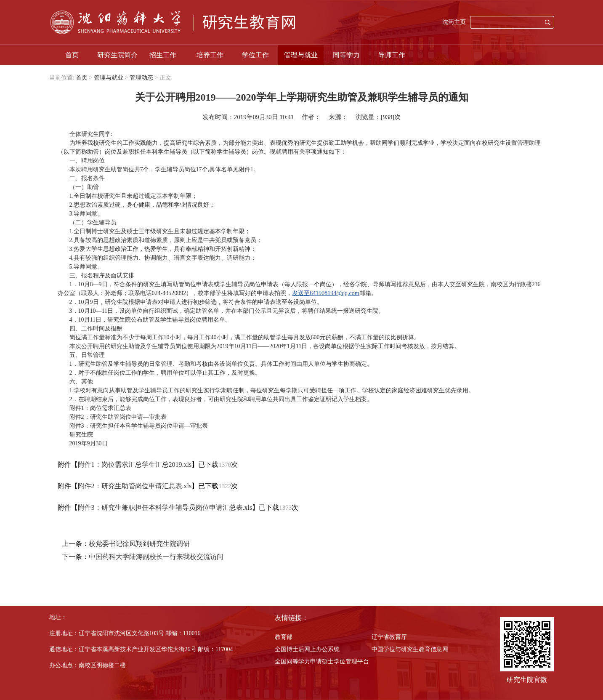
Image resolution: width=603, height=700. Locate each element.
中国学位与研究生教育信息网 (410, 649)
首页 (72, 55)
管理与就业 (301, 55)
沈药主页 (454, 22)
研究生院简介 (117, 55)
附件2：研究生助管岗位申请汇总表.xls (135, 486)
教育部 (284, 637)
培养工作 (210, 55)
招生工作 (163, 55)
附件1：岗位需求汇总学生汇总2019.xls (135, 464)
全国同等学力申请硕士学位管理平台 (322, 661)
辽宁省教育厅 (389, 637)
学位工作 (255, 55)
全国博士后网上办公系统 (307, 649)
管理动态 (141, 78)
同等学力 (346, 55)
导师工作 (392, 55)
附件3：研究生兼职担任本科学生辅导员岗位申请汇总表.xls (165, 507)
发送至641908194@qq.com (326, 293)
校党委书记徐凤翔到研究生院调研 (139, 544)
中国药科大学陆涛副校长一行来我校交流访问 (156, 557)
